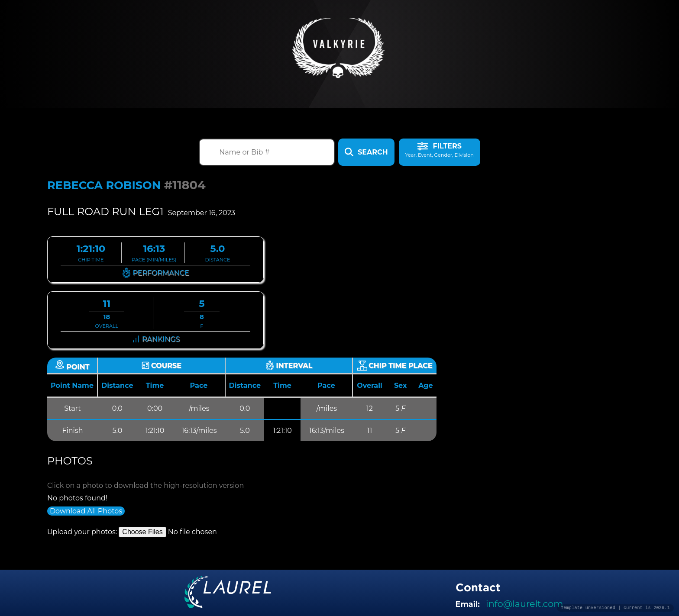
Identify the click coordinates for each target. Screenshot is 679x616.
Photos (70, 461)
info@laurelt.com (524, 604)
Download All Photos (86, 511)
